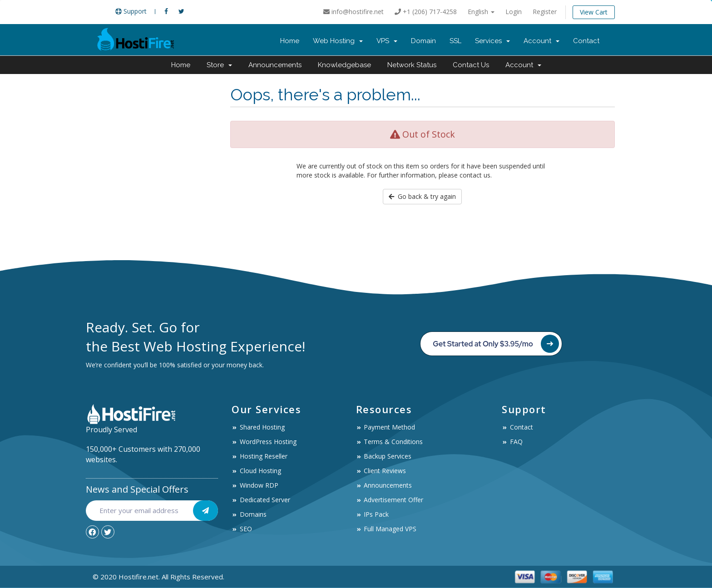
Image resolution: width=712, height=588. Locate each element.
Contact (586, 41)
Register (545, 12)
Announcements (275, 65)
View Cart (594, 12)
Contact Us (471, 65)
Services (492, 41)
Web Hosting (338, 41)
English (481, 12)
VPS (387, 41)
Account (541, 41)
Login (514, 12)
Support (131, 11)
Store (219, 65)
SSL (455, 41)
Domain (423, 41)
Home (290, 41)
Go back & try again (422, 196)
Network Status (412, 65)
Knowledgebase (344, 65)
